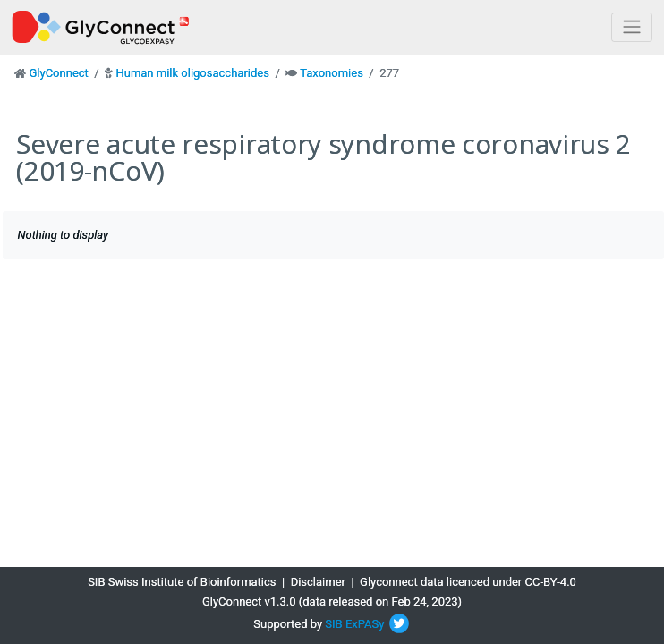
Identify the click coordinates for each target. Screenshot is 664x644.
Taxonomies (332, 73)
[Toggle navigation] (632, 27)
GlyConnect (58, 73)
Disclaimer (318, 582)
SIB (333, 624)
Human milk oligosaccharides (192, 73)
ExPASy (365, 624)
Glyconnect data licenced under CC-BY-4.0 (468, 582)
